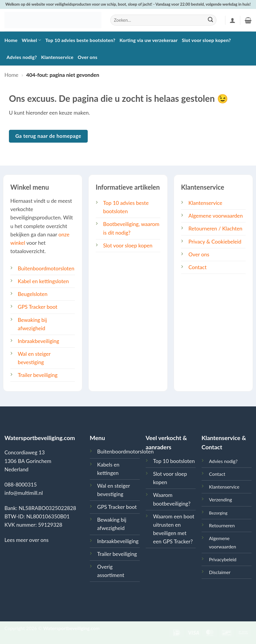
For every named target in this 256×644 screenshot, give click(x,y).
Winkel (31, 40)
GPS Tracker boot (38, 307)
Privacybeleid (223, 559)
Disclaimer (220, 572)
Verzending (221, 499)
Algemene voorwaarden (216, 216)
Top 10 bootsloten (174, 461)
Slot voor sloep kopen (128, 245)
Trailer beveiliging (38, 375)
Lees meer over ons (26, 540)
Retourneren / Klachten (215, 229)
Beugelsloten (33, 294)
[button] (233, 20)
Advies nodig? (22, 57)
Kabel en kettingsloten (43, 281)
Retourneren (222, 525)
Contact (198, 267)
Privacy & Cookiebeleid (215, 242)
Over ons (87, 57)
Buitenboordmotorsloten (46, 268)
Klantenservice (57, 57)
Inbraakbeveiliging (39, 341)
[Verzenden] (210, 20)
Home (11, 40)
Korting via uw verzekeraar (149, 40)
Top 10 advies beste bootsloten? (80, 40)
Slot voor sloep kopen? (206, 40)
